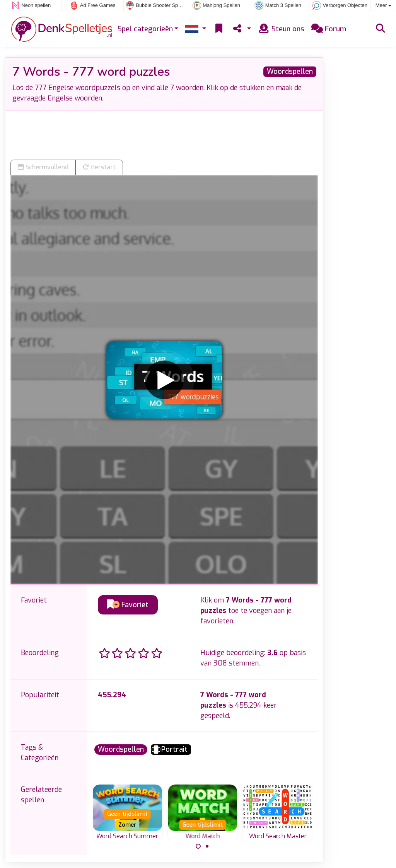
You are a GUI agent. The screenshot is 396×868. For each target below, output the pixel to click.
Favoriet (128, 605)
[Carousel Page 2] (207, 846)
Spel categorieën (145, 29)
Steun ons (281, 29)
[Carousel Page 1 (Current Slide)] (198, 846)
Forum (329, 29)
